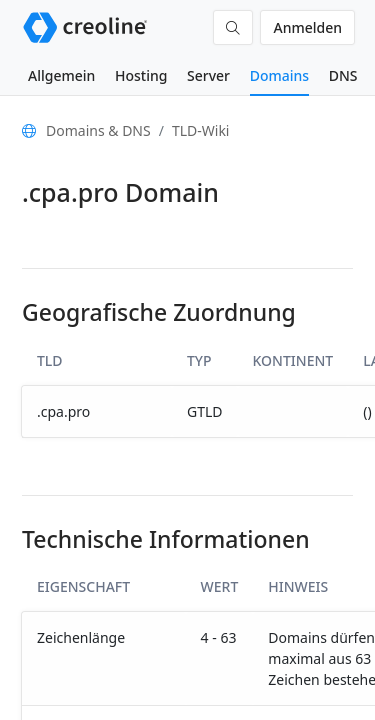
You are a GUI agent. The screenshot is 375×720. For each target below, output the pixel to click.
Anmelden (307, 27)
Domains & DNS (98, 130)
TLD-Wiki (201, 130)
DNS (343, 75)
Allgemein (61, 75)
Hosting (141, 75)
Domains (279, 75)
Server (208, 75)
